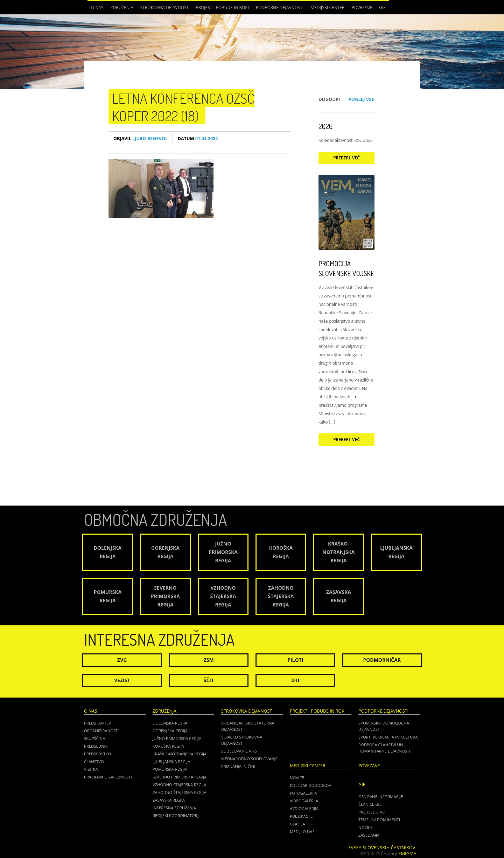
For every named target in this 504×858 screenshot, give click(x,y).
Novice (297, 778)
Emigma (407, 853)
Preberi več (346, 158)
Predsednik (96, 746)
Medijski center (327, 8)
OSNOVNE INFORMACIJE (381, 797)
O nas (97, 8)
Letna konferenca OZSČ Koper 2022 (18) (183, 107)
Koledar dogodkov (310, 785)
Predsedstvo (97, 754)
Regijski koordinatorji (176, 815)
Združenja (122, 8)
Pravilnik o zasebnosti (108, 777)
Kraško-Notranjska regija (180, 754)
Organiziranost (101, 731)
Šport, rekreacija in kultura (388, 737)
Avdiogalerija (304, 808)
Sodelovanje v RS (239, 751)
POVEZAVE (362, 8)
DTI (295, 680)
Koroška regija (168, 746)
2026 (325, 126)
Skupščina (94, 738)
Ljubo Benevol (141, 139)
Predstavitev (97, 723)
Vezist (122, 680)
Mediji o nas (302, 832)
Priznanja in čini (238, 766)
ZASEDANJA (369, 835)
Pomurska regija (170, 769)
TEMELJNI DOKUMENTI (379, 820)
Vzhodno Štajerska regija (179, 785)
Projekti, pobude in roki (222, 8)
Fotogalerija (303, 793)
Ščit (209, 680)
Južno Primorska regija (177, 738)
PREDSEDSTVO (372, 812)
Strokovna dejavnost (164, 8)
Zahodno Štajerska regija (179, 792)
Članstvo (94, 761)
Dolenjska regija (170, 723)
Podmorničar (382, 660)
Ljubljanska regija (171, 761)
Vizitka (91, 769)
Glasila (297, 824)
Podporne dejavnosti (280, 8)
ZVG (122, 660)
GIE (382, 8)
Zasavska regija (169, 800)
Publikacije (301, 816)
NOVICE (366, 827)
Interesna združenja (174, 808)
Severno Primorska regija (180, 777)
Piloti (295, 660)
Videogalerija (304, 801)
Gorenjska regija (170, 731)
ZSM (209, 660)
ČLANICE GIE (370, 804)
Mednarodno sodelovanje (249, 759)
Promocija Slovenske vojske (346, 268)
